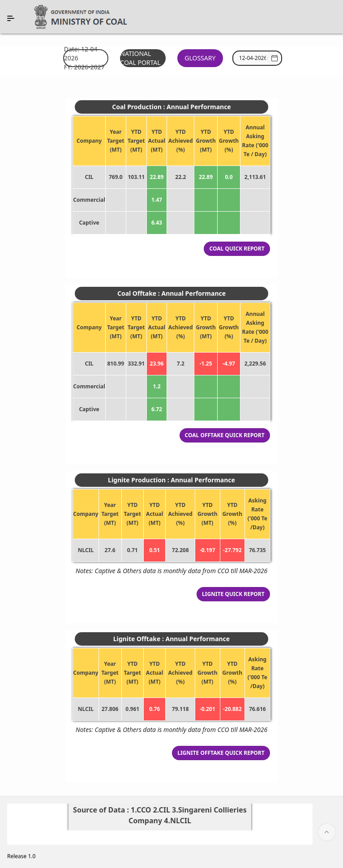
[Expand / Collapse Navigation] (11, 18)
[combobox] (253, 58)
